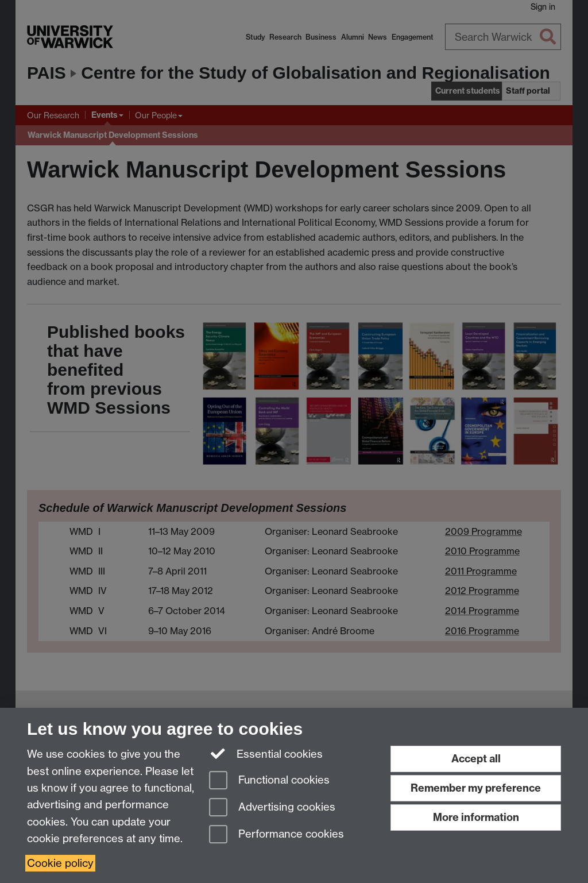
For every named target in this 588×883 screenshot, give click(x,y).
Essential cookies (266, 753)
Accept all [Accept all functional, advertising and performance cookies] (476, 759)
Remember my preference (476, 788)
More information (476, 817)
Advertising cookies (272, 808)
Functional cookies (269, 781)
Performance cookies (276, 835)
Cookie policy (60, 863)
